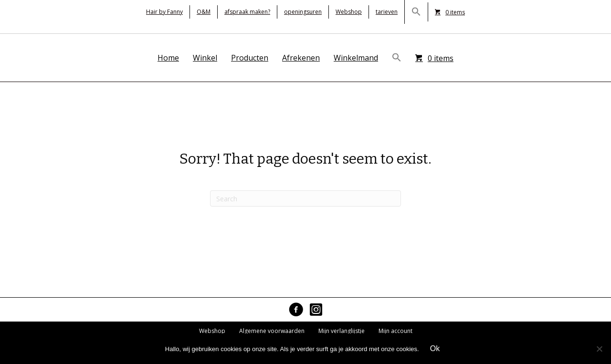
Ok (435, 348)
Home (168, 58)
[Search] (305, 198)
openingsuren (303, 12)
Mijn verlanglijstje (342, 331)
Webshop (349, 12)
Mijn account (395, 331)
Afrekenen (301, 58)
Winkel (205, 58)
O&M (204, 12)
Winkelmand (356, 58)
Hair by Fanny (164, 12)
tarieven (387, 12)
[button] (416, 12)
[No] (599, 349)
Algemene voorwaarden (272, 331)
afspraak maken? (247, 12)
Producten (250, 58)
